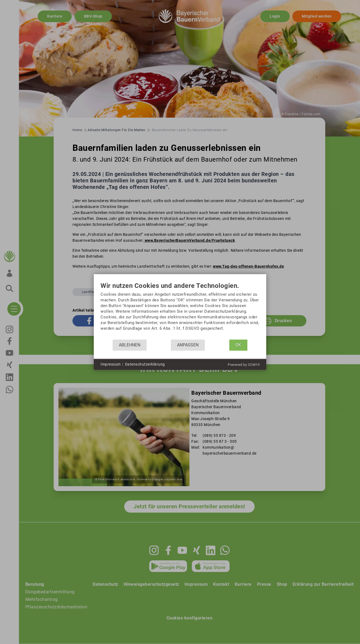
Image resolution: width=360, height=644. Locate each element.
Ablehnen (130, 345)
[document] (180, 311)
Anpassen (188, 345)
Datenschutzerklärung (145, 364)
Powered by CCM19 (244, 364)
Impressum (111, 364)
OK (238, 345)
